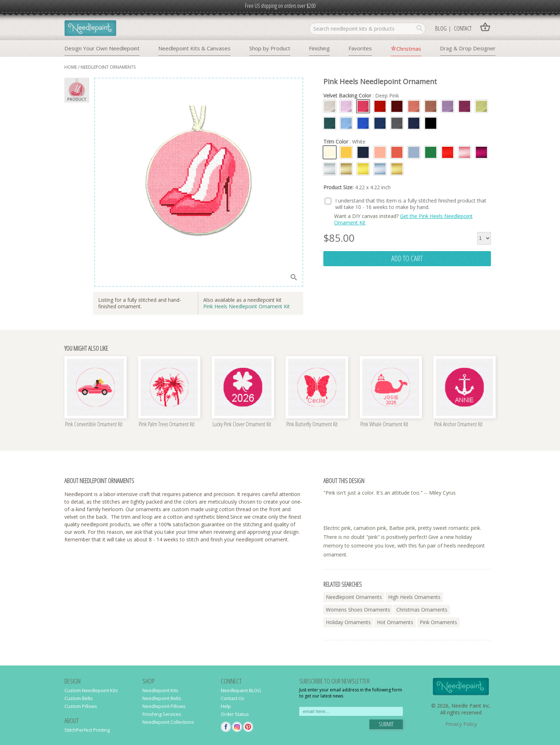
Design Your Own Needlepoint (102, 48)
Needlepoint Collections (168, 722)
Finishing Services (162, 714)
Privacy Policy (461, 724)
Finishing (319, 48)
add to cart (407, 258)
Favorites (360, 48)
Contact (463, 28)
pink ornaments (438, 622)
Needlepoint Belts (162, 698)
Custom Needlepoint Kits (91, 690)
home (71, 67)
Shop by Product (270, 48)
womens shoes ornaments (358, 610)
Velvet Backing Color (361, 96)
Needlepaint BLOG (241, 690)
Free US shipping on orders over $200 (280, 6)
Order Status (235, 714)
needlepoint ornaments (108, 67)
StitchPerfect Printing (87, 730)
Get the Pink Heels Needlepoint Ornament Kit (403, 219)
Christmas (409, 49)
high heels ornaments (414, 597)
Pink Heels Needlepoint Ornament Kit (247, 306)
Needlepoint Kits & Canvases (194, 48)
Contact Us (233, 698)
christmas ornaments (422, 610)
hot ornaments (395, 622)
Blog (441, 28)
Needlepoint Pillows (164, 706)
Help (226, 706)
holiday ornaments (348, 622)
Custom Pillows (81, 706)
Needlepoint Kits (160, 690)
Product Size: (357, 187)
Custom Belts (79, 698)
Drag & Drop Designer (468, 48)
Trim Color (344, 142)
